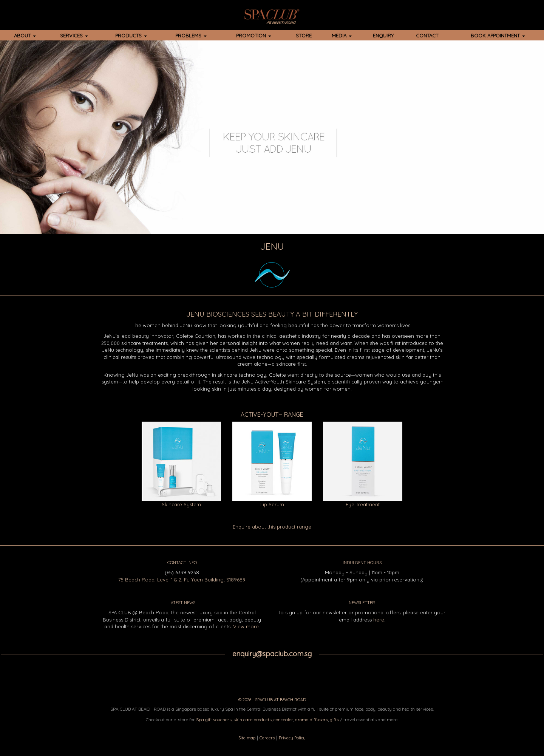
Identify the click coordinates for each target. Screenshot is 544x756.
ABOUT (25, 36)
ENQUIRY (383, 36)
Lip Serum (272, 504)
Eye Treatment (363, 504)
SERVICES (74, 36)
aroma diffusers (311, 720)
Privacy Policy (292, 738)
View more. (246, 626)
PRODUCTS (131, 36)
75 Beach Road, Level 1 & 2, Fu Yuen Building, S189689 (182, 580)
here (379, 620)
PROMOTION (254, 36)
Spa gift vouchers (214, 720)
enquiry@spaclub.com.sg (272, 654)
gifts (334, 720)
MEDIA (342, 36)
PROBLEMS (191, 36)
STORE (304, 36)
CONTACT (427, 36)
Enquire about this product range (272, 527)
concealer (283, 720)
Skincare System (181, 504)
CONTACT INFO (182, 563)
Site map (247, 738)
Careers (267, 738)
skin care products (253, 720)
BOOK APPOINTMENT (498, 36)
